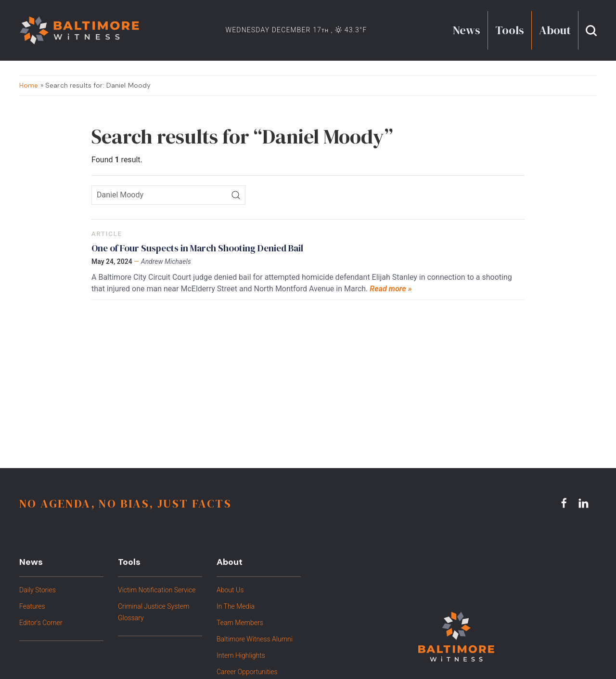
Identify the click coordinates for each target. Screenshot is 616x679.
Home (29, 85)
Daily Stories (38, 590)
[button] (591, 30)
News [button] (467, 30)
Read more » (391, 289)
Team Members (240, 623)
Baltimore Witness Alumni (255, 639)
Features (32, 606)
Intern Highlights (241, 655)
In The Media (236, 606)
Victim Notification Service (157, 590)
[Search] (236, 195)
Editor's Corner (41, 623)
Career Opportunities (247, 672)
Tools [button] (510, 30)
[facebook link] (565, 503)
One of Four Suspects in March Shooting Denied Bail (197, 248)
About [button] (555, 30)
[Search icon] (168, 195)
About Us (230, 590)
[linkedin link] (585, 503)
